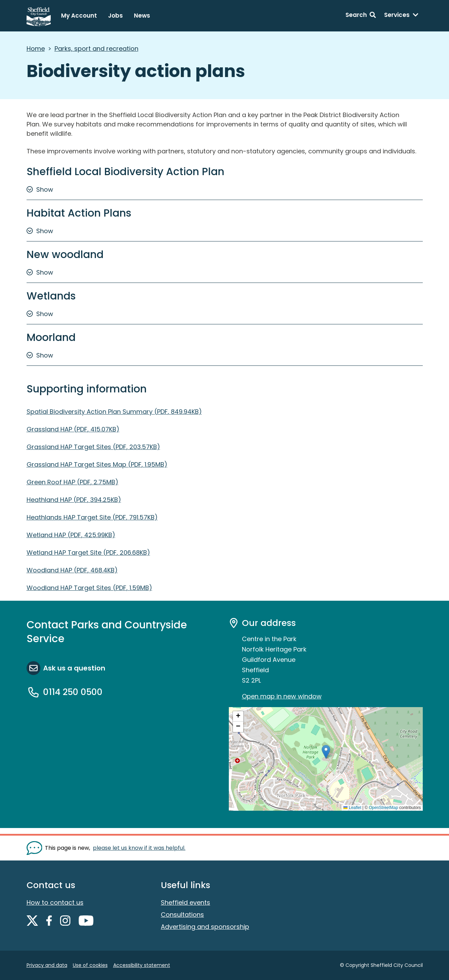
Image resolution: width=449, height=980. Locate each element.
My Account (79, 16)
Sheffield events (186, 902)
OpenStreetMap (384, 808)
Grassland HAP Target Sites (93, 447)
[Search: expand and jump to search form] (361, 16)
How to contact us (55, 902)
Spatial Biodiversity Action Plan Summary (114, 412)
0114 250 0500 (73, 692)
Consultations (182, 915)
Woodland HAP (72, 570)
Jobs (115, 16)
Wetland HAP (71, 535)
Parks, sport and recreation (96, 49)
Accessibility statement (142, 965)
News (142, 16)
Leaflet (352, 808)
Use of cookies (90, 965)
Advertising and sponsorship (205, 927)
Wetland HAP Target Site (88, 553)
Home (36, 49)
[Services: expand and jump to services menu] (401, 16)
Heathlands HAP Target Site (92, 517)
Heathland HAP (74, 500)
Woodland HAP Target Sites (89, 588)
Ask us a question (74, 668)
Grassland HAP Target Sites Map (97, 464)
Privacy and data (47, 965)
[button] (326, 752)
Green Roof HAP (72, 482)
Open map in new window (282, 696)
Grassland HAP (73, 429)
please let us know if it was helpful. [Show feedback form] (139, 848)
